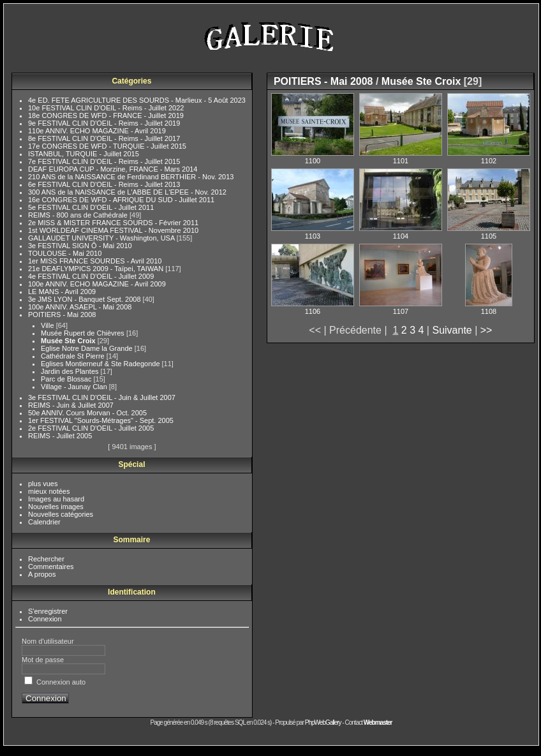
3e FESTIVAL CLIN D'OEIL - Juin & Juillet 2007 (102, 397)
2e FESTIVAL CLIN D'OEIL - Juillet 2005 (91, 428)
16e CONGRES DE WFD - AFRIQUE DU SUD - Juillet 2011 (121, 200)
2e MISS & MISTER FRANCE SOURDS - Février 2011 (113, 223)
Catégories (131, 81)
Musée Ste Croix (69, 341)
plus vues (43, 484)
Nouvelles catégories (61, 514)
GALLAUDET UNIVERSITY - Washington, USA (102, 238)
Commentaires (51, 567)
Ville (48, 325)
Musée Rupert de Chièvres (84, 333)
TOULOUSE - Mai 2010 (65, 253)
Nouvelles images (56, 507)
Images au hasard (56, 499)
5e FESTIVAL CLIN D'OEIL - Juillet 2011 (91, 207)
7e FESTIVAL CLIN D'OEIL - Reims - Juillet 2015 (104, 161)
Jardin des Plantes (71, 371)
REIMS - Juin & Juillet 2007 (71, 405)
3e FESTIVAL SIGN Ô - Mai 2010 (80, 246)
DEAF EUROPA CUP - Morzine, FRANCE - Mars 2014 (113, 169)
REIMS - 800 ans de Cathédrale (79, 215)
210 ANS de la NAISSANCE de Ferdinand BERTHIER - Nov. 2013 (131, 177)
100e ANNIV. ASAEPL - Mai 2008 (80, 307)
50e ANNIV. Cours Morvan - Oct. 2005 (87, 413)
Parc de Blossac (67, 379)
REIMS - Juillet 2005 (60, 436)
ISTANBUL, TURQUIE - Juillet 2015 (84, 154)
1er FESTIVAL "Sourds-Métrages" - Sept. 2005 (101, 420)
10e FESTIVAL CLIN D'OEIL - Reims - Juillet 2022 (106, 108)
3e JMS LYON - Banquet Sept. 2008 (85, 299)
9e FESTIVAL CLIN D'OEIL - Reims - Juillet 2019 (104, 123)
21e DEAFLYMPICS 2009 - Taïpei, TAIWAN (97, 269)
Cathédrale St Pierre (74, 356)
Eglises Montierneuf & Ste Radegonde (101, 364)
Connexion (45, 619)
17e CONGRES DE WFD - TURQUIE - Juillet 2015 (107, 146)
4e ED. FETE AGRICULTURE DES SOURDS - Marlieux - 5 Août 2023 (137, 100)
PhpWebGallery (323, 723)
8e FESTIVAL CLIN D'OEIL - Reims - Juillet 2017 (104, 138)
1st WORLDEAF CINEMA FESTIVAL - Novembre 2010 (113, 230)
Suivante (452, 330)
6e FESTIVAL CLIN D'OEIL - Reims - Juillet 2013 (104, 184)
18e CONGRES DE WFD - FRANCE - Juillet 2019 (106, 115)
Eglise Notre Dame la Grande (88, 348)
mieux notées (49, 491)
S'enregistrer (48, 611)
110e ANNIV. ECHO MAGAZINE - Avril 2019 (97, 131)
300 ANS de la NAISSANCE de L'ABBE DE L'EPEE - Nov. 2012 (127, 192)
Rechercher (46, 559)
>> (486, 330)
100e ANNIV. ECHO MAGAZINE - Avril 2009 (97, 284)
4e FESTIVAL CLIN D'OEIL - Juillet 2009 (91, 276)
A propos (42, 574)
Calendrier (44, 522)
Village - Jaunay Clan (75, 387)
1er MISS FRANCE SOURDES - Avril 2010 (95, 261)
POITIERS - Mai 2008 (62, 315)
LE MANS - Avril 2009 (62, 292)
